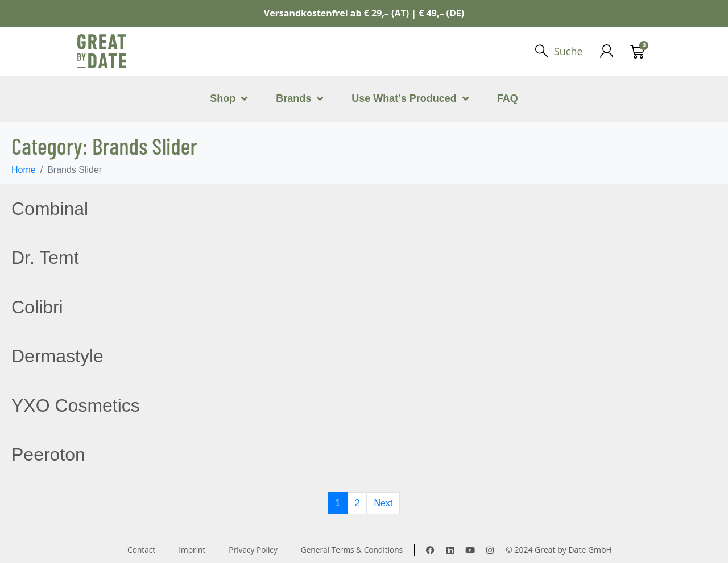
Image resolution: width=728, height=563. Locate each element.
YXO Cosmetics (76, 405)
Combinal (50, 209)
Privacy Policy (252, 550)
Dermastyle (57, 356)
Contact (139, 550)
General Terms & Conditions (353, 550)
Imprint (191, 550)
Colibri (37, 307)
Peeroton (48, 454)
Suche (568, 51)
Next (383, 503)
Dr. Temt (45, 258)
